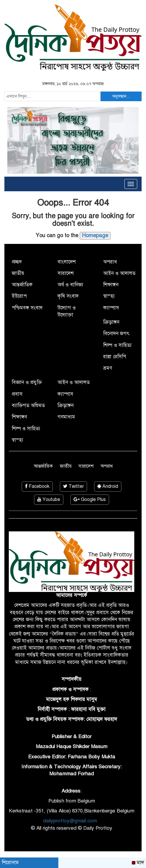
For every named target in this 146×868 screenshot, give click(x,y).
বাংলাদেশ (67, 262)
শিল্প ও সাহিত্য (117, 345)
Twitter (73, 486)
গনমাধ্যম (66, 417)
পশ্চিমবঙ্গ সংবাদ (27, 308)
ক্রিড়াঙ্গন (111, 322)
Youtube (49, 500)
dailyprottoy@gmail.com (70, 821)
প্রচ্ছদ (17, 262)
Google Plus (90, 500)
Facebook (37, 486)
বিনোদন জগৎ (116, 334)
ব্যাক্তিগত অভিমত (28, 405)
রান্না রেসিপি (115, 357)
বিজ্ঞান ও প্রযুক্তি (27, 382)
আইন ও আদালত (119, 273)
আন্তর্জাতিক (22, 285)
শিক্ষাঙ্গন (111, 285)
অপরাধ (110, 262)
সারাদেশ (66, 273)
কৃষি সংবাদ (68, 296)
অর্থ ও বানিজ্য (70, 285)
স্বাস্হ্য (109, 296)
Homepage (95, 235)
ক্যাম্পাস (111, 308)
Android (108, 486)
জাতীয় (18, 273)
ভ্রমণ (108, 368)
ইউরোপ (19, 296)
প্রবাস (17, 394)
